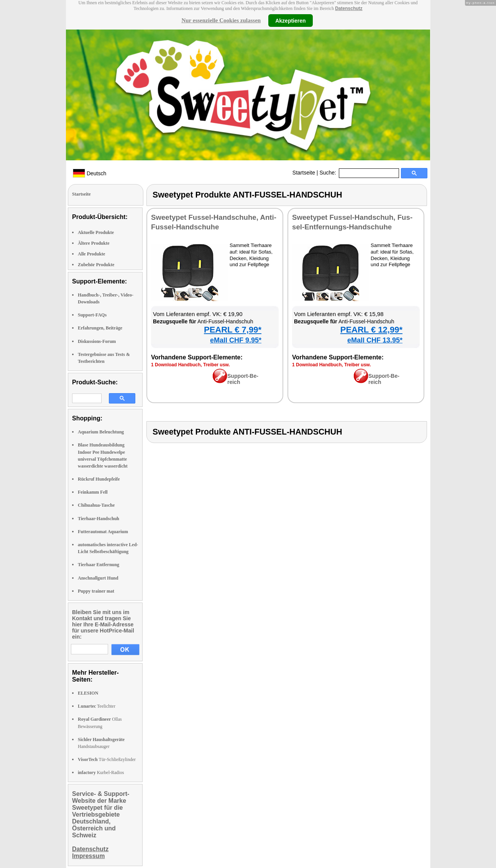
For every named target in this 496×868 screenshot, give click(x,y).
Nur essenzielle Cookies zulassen (221, 20)
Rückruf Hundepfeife (99, 479)
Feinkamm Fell (93, 492)
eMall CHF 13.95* (375, 340)
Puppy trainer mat (96, 591)
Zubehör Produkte (96, 265)
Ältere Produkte (94, 243)
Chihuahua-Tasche (96, 505)
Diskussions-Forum (97, 341)
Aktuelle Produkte (96, 232)
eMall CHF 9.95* (236, 340)
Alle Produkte (91, 254)
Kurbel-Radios (101, 772)
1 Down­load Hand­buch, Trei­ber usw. (191, 365)
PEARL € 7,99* (233, 330)
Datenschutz (349, 8)
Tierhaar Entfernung (99, 565)
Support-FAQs (92, 315)
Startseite (304, 173)
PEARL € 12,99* (371, 330)
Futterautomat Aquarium (103, 532)
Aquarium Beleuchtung (101, 432)
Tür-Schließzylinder (107, 759)
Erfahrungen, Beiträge (100, 328)
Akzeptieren (290, 20)
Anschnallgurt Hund (98, 578)
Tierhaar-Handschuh (99, 519)
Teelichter (97, 706)
